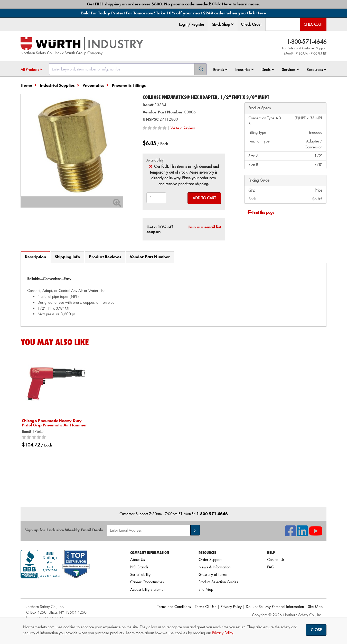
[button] (232, 24)
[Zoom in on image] (72, 145)
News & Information (214, 567)
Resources (317, 70)
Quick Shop (223, 24)
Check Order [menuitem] (251, 24)
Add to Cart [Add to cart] (204, 198)
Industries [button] (245, 70)
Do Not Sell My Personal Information (275, 607)
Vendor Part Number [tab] (150, 257)
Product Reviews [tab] (105, 257)
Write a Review (183, 128)
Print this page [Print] (261, 212)
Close (316, 630)
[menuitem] (223, 25)
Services (290, 70)
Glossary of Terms (213, 574)
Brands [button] (220, 70)
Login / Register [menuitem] (192, 24)
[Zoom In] (117, 205)
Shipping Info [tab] (67, 257)
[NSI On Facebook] (290, 534)
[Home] (82, 44)
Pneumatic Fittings (129, 85)
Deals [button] (268, 70)
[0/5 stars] (35, 437)
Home (26, 85)
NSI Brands (139, 567)
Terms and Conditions (174, 607)
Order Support (210, 560)
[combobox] (128, 69)
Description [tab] (35, 257)
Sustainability (140, 574)
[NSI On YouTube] (316, 534)
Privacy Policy (231, 607)
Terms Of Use (206, 607)
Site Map (206, 589)
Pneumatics (93, 85)
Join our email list (204, 227)
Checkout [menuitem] (313, 24)
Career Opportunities (147, 582)
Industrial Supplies (57, 85)
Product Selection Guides (218, 582)
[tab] (173, 295)
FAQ (271, 567)
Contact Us (276, 560)
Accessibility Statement (148, 589)
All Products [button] (32, 70)
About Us (138, 560)
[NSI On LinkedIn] (302, 534)
